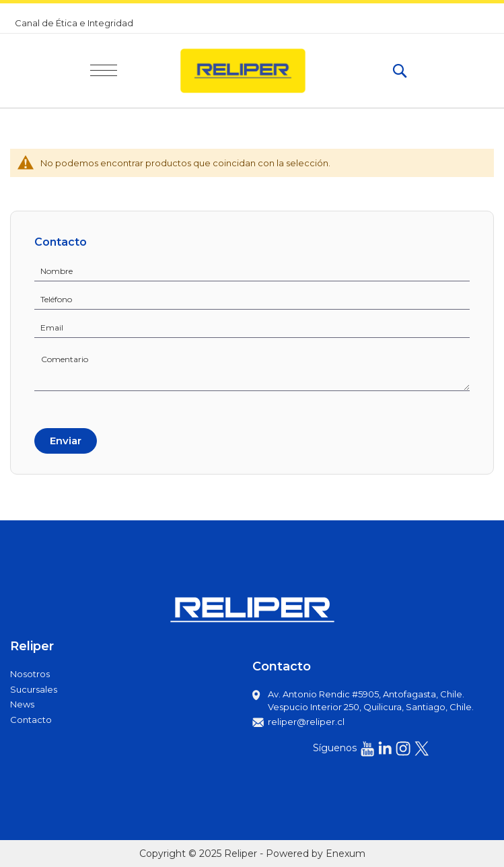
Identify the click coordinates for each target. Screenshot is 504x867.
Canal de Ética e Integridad (74, 23)
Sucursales (34, 689)
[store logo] (255, 71)
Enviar (66, 441)
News (22, 704)
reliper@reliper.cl (306, 722)
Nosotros (30, 674)
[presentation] (85, 408)
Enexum (346, 854)
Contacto (31, 720)
